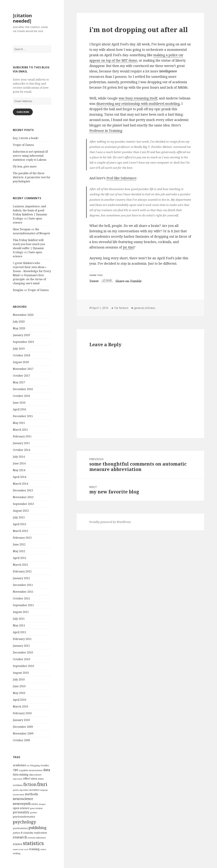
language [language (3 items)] (44, 790)
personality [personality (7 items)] (21, 812)
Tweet (94, 280)
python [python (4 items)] (17, 833)
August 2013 (21, 511)
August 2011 (21, 612)
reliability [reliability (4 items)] (28, 833)
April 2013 (20, 524)
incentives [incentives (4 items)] (34, 790)
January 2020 (21, 335)
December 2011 (23, 585)
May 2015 (19, 423)
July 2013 (19, 517)
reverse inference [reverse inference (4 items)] (37, 838)
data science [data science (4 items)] (35, 775)
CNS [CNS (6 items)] (16, 770)
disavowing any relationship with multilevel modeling (138, 104)
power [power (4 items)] (34, 812)
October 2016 (21, 396)
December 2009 (23, 727)
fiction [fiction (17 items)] (30, 784)
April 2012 (20, 558)
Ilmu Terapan (22, 229)
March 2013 (20, 531)
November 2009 (23, 733)
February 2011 (22, 639)
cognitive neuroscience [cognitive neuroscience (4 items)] (31, 770)
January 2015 (21, 443)
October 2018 (21, 355)
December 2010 (23, 652)
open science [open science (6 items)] (21, 808)
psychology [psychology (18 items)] (24, 822)
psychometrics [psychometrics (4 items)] (20, 828)
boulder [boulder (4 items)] (45, 765)
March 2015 (20, 430)
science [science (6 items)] (18, 844)
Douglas (18, 290)
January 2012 (21, 578)
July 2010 (19, 679)
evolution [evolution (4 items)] (18, 785)
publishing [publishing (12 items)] (38, 828)
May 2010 (19, 693)
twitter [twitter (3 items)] (43, 849)
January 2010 (21, 720)
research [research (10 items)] (20, 837)
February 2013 (22, 538)
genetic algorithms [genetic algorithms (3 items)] (21, 790)
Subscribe (23, 112)
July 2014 (19, 457)
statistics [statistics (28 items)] (33, 843)
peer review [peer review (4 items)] (36, 808)
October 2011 (21, 598)
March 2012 (20, 565)
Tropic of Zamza (23, 145)
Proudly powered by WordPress (110, 522)
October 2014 (21, 450)
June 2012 (19, 544)
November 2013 (23, 497)
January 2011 (21, 646)
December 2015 (23, 416)
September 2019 (23, 342)
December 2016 (23, 389)
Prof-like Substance (121, 178)
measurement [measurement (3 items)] (19, 795)
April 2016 (20, 409)
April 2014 (20, 477)
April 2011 (20, 632)
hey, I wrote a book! (26, 138)
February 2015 (22, 436)
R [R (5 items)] (22, 833)
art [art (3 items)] (28, 766)
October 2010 (21, 659)
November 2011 (23, 592)
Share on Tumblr (129, 280)
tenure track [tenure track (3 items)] (18, 849)
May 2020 (19, 328)
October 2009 (21, 740)
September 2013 (23, 504)
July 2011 (19, 619)
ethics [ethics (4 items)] (41, 779)
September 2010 (23, 666)
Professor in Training (106, 131)
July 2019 (19, 349)
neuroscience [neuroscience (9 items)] (23, 799)
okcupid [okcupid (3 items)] (42, 804)
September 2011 (23, 605)
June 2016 (19, 403)
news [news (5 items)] (35, 804)
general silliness (145, 308)
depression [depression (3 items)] (18, 779)
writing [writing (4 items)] (17, 853)
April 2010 (20, 700)
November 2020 (23, 315)
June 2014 (19, 463)
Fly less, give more (25, 166)
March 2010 (20, 706)
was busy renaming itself (138, 98)
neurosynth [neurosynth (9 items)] (22, 804)
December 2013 (23, 490)
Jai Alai (128, 247)
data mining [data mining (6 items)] (21, 774)
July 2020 (19, 322)
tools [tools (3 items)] (26, 849)
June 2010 (19, 686)
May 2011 (19, 625)
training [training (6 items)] (34, 849)
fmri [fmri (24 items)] (42, 784)
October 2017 (21, 376)
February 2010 (22, 713)
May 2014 (19, 470)
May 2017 (19, 382)
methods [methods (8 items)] (32, 794)
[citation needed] (22, 18)
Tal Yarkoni (121, 308)
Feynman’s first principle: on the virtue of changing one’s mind (29, 279)
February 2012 (22, 571)
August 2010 (21, 673)
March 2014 (20, 484)
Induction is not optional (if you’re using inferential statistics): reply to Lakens (30, 156)
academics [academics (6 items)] (20, 765)
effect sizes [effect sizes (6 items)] (30, 779)
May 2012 (19, 551)
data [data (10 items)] (47, 770)
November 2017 (23, 369)
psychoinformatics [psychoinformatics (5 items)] (24, 817)
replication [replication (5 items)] (41, 833)
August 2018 (21, 362)
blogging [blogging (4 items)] (35, 765)
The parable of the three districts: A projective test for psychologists (32, 177)
